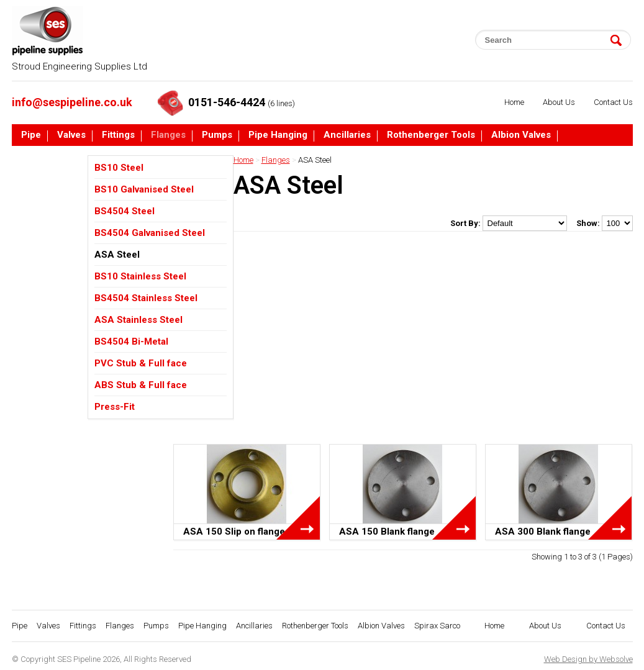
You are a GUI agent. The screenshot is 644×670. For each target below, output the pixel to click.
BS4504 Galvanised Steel (150, 233)
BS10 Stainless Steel (140, 276)
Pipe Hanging (278, 135)
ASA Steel (117, 255)
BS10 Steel (119, 168)
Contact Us (613, 102)
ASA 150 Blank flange (387, 532)
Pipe (31, 135)
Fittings (118, 135)
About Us (559, 102)
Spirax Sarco (49, 159)
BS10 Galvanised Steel (144, 189)
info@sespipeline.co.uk (72, 102)
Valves (71, 135)
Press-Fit (115, 407)
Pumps (217, 135)
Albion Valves (521, 135)
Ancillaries (347, 135)
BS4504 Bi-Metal (131, 342)
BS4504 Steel (125, 211)
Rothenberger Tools (431, 135)
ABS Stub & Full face (141, 385)
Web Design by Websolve (588, 659)
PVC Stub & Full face (141, 363)
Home (514, 102)
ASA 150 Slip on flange (234, 532)
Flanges (168, 135)
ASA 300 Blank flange (543, 532)
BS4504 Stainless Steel (146, 298)
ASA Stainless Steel (138, 320)
